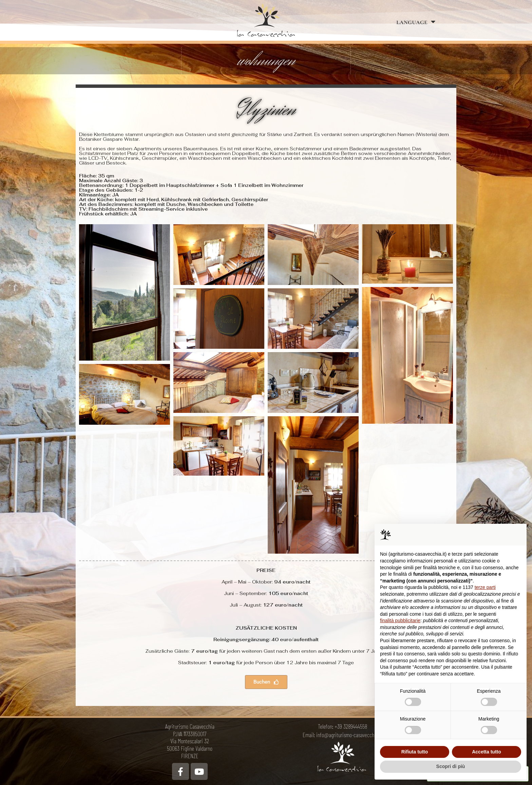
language (416, 22)
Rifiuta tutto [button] (415, 752)
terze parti (485, 587)
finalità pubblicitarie (400, 620)
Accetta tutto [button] (487, 752)
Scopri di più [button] (451, 766)
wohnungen (266, 61)
